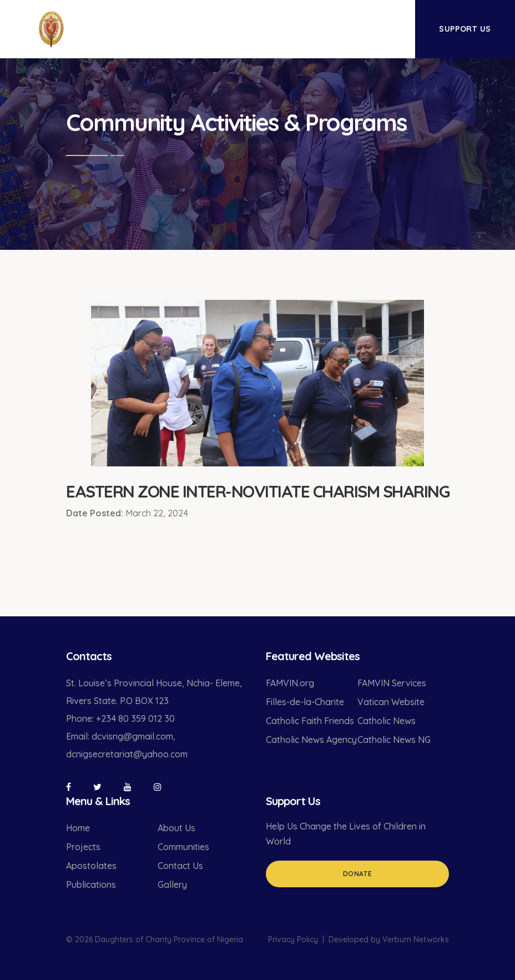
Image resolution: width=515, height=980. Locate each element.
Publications (91, 884)
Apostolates (91, 866)
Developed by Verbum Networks (389, 939)
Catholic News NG (394, 740)
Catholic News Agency (311, 740)
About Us (176, 828)
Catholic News (387, 721)
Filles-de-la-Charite (305, 702)
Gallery (172, 884)
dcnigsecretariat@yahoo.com (127, 754)
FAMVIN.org (290, 683)
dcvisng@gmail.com (132, 736)
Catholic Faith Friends (310, 721)
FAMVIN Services (392, 683)
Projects (83, 847)
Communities (183, 847)
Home (78, 828)
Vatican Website (391, 702)
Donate (358, 874)
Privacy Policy (293, 939)
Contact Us (180, 866)
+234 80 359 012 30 (135, 718)
